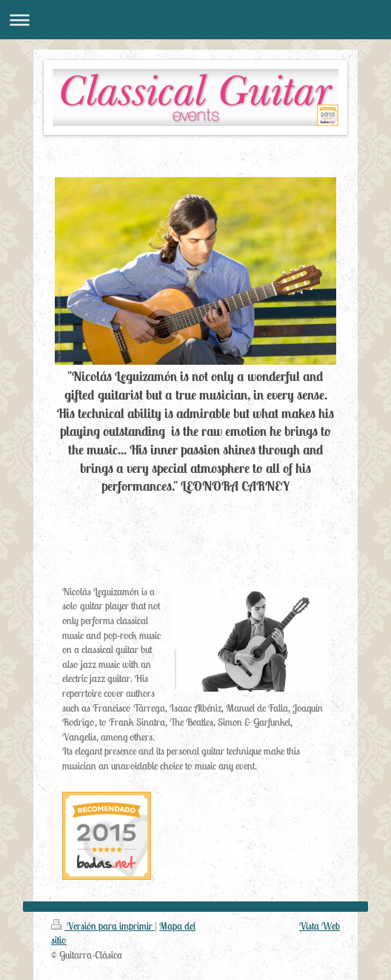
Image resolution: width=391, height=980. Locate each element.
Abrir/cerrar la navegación (195, 20)
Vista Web (320, 926)
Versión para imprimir (103, 926)
